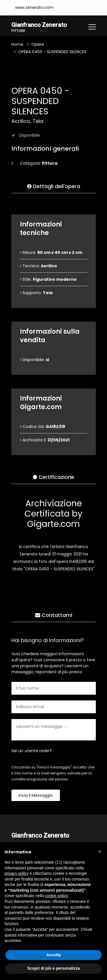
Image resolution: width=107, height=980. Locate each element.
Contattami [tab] (54, 615)
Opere (38, 45)
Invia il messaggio (36, 796)
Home (17, 45)
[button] (100, 851)
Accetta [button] (53, 955)
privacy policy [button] (17, 873)
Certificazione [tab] (53, 477)
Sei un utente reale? (32, 751)
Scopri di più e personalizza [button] (53, 968)
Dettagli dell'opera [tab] (54, 187)
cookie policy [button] (56, 896)
